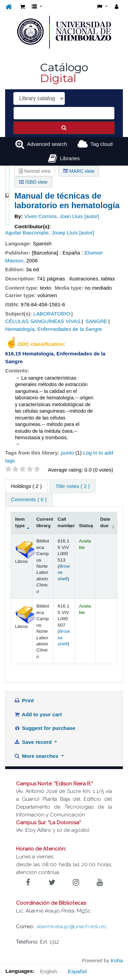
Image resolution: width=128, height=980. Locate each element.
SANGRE (96, 321)
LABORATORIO (52, 314)
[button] (23, 7)
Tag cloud (102, 144)
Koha (117, 960)
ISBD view (33, 182)
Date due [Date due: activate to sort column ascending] (105, 522)
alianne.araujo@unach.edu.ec (72, 927)
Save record (34, 742)
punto (67, 453)
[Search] (64, 128)
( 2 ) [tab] (26, 486)
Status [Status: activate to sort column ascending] (86, 526)
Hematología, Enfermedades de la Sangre (54, 329)
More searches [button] (37, 756)
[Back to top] (107, 959)
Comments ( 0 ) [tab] (29, 499)
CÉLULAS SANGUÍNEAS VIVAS (43, 321)
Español (77, 971)
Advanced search (47, 144)
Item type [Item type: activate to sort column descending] (20, 522)
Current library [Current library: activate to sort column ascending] (45, 522)
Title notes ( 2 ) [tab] (73, 486)
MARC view (79, 171)
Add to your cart (38, 714)
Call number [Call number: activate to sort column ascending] (66, 522)
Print (24, 700)
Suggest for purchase (45, 728)
